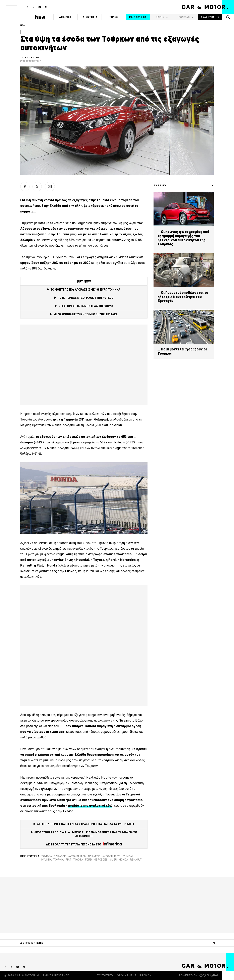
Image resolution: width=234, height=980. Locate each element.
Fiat (69, 860)
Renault (136, 860)
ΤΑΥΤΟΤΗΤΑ (105, 975)
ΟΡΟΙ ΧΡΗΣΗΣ (127, 975)
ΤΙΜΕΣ (114, 17)
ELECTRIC (138, 17)
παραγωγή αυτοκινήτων (70, 856)
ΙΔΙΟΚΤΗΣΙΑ (90, 17)
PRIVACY (145, 975)
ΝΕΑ (22, 25)
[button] (12, 7)
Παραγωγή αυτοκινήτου (104, 856)
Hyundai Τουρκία (53, 860)
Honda (124, 860)
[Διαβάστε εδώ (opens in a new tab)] (90, 805)
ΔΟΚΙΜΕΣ (65, 17)
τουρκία (47, 856)
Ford (89, 860)
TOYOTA (78, 860)
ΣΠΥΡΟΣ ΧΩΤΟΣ (30, 57)
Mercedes (101, 860)
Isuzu (113, 860)
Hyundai (127, 856)
